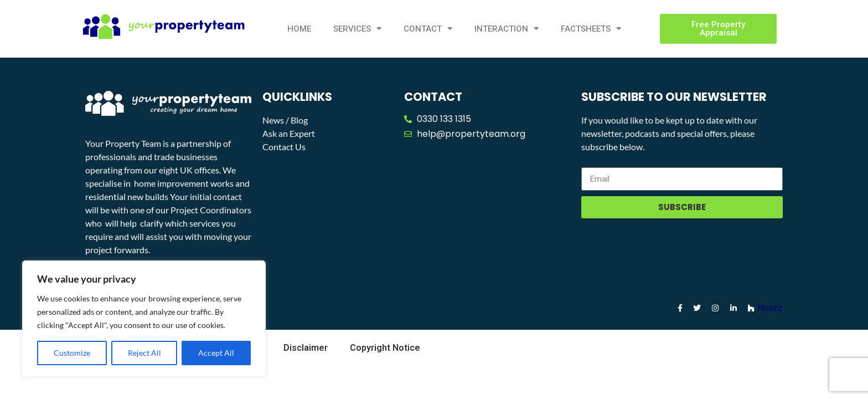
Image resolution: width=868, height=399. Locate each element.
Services (357, 29)
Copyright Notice (385, 348)
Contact (428, 29)
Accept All (216, 353)
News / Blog (285, 120)
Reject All (144, 353)
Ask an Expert (289, 133)
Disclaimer (306, 348)
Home (299, 29)
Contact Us (284, 147)
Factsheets (591, 29)
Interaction (507, 29)
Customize (72, 353)
